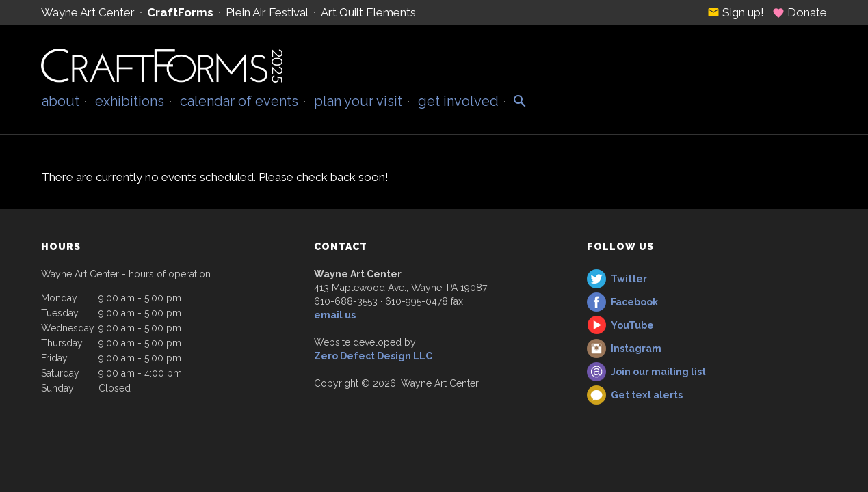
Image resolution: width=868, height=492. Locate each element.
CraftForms (180, 12)
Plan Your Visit (358, 101)
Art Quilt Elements (368, 12)
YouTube (632, 325)
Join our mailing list (658, 372)
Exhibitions (130, 101)
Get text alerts (647, 395)
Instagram (636, 348)
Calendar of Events (239, 101)
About (61, 101)
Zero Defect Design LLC (373, 356)
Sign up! (736, 12)
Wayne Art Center (88, 12)
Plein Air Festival (267, 12)
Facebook (634, 302)
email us (335, 315)
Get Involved (458, 101)
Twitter (629, 279)
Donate (800, 12)
